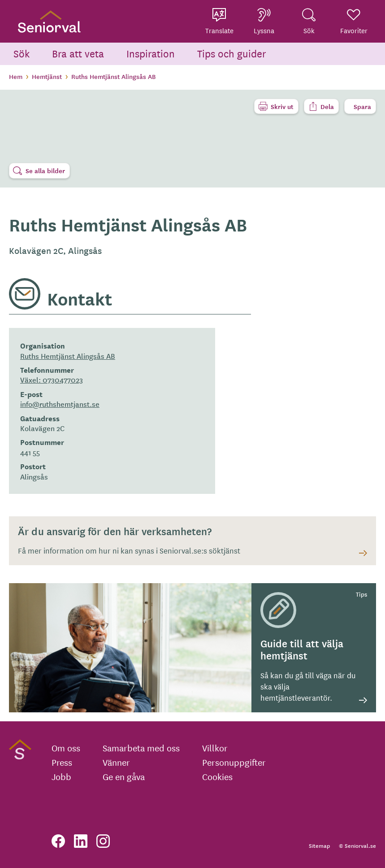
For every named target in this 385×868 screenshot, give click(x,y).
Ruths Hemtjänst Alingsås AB (68, 356)
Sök (22, 53)
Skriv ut (282, 106)
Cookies (217, 776)
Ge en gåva (124, 776)
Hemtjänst (47, 76)
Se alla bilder (45, 170)
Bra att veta (78, 53)
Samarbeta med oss (141, 748)
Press (62, 762)
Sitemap (319, 845)
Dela (327, 106)
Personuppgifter (234, 762)
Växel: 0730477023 (52, 379)
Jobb (61, 776)
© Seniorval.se (357, 845)
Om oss (66, 748)
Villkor (215, 748)
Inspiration (151, 53)
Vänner (116, 762)
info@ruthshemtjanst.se (60, 404)
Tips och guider (232, 53)
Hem (16, 76)
